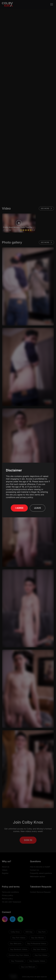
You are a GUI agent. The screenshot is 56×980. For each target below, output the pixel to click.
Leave (38, 507)
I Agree (19, 507)
